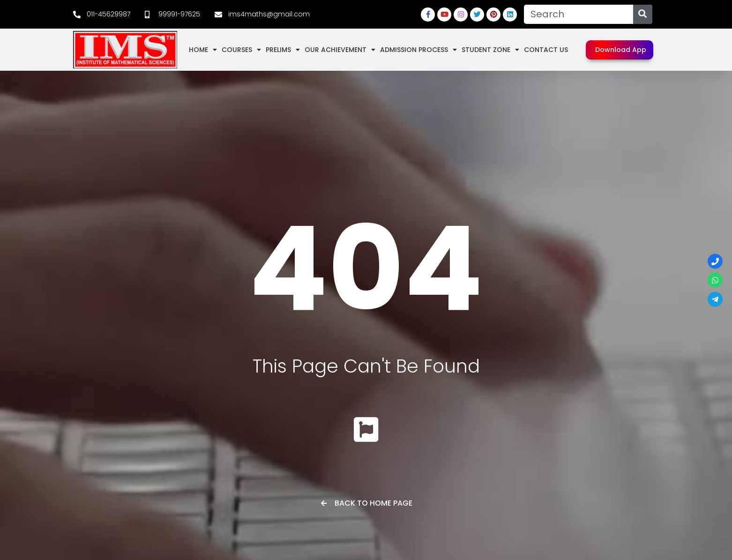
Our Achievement (340, 50)
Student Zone (490, 50)
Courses (241, 50)
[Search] (643, 14)
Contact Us (546, 50)
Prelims (283, 50)
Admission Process (418, 50)
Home (203, 50)
